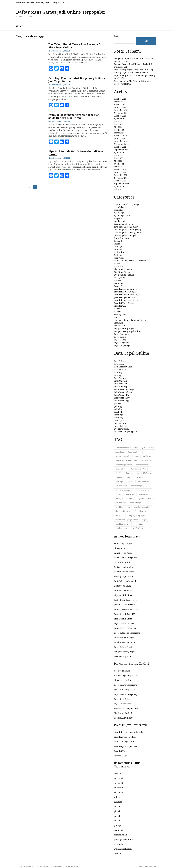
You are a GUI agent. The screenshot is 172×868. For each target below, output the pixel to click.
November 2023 (121, 113)
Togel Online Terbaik (124, 624)
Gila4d (117, 244)
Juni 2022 (118, 158)
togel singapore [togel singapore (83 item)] (122, 528)
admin (54, 51)
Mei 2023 (118, 127)
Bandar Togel (120, 221)
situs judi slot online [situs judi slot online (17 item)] (142, 507)
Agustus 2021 (120, 186)
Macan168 (119, 283)
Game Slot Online (122, 562)
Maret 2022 (119, 167)
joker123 (118, 249)
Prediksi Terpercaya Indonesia (128, 732)
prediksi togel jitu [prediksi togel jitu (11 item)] (123, 507)
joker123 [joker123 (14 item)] (119, 477)
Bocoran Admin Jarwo (124, 718)
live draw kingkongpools (126, 432)
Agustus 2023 (120, 119)
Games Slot (119, 241)
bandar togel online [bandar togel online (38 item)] (124, 465)
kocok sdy (119, 418)
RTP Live (118, 309)
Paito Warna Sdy (122, 398)
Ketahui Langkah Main (125, 642)
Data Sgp (118, 375)
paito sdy (118, 403)
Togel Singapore (122, 343)
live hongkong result (124, 275)
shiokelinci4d (120, 835)
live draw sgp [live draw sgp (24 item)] (136, 486)
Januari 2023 (120, 138)
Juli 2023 (118, 122)
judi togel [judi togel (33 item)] (119, 482)
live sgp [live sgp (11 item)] (119, 494)
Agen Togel (119, 213)
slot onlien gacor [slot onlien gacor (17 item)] (142, 511)
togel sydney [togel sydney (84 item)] (138, 528)
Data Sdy (118, 372)
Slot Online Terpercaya (125, 690)
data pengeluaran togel (125, 235)
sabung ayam (120, 314)
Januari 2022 (120, 172)
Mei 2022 (118, 161)
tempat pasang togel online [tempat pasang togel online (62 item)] (127, 520)
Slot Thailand (120, 326)
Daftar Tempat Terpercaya (126, 558)
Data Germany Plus (123, 367)
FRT (154, 866)
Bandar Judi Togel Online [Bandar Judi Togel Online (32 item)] (126, 460)
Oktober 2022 (120, 147)
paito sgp (118, 406)
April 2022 (119, 164)
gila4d (117, 807)
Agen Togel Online (123, 216)
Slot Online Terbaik (123, 713)
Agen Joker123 (121, 207)
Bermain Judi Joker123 (125, 614)
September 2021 (122, 184)
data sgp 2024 (120, 420)
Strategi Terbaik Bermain (126, 609)
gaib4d (117, 797)
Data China (119, 364)
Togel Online (120, 337)
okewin (117, 854)
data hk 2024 (120, 423)
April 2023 (119, 130)
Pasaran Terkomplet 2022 (126, 708)
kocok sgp (119, 415)
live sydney (119, 278)
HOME (20, 26)
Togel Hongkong (122, 334)
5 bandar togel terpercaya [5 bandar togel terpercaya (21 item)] (126, 448)
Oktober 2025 (120, 99)
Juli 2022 (118, 155)
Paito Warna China (123, 392)
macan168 (119, 830)
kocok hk (118, 412)
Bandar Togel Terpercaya (126, 676)
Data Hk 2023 (120, 370)
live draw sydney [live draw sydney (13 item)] (143, 490)
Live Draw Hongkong (124, 269)
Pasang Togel (120, 286)
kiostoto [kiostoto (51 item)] (131, 482)
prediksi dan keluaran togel (127, 289)
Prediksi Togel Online (124, 303)
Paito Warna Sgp (122, 401)
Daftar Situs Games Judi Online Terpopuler (61, 12)
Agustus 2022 (120, 153)
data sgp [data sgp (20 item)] (129, 473)
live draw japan (121, 429)
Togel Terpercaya (122, 345)
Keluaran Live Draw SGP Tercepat (130, 261)
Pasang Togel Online (124, 576)
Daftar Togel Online (123, 586)
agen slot (118, 210)
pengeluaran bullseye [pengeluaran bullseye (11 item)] (145, 499)
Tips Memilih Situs (123, 595)
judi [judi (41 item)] (129, 477)
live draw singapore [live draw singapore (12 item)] (124, 490)
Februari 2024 (121, 105)
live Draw (119, 266)
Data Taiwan (120, 378)
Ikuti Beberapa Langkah (125, 581)
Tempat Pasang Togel (124, 328)
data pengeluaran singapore (127, 233)
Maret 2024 (119, 102)
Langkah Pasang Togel (125, 652)
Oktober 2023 (120, 116)
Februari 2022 (121, 169)
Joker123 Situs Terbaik (125, 605)
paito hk (118, 409)
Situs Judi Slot (121, 548)
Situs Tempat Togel (123, 544)
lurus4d (118, 281)
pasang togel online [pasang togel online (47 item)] (124, 499)
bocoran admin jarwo (124, 224)
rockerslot (119, 844)
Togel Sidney (120, 340)
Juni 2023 (118, 124)
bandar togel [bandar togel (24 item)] (146, 460)
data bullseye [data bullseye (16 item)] (121, 469)
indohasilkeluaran (123, 849)
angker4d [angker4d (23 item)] (147, 456)
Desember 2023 (121, 110)
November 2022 (121, 144)
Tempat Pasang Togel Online (127, 331)
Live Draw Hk (120, 381)
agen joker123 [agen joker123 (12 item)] (147, 448)
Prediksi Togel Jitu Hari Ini (127, 300)
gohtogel (118, 825)
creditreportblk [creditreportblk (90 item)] (143, 465)
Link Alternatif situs (124, 591)
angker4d (118, 778)
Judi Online (119, 252)
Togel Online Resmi (123, 704)
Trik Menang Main (123, 656)
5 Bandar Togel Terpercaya (127, 204)
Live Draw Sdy (121, 384)
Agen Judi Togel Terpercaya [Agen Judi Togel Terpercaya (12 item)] (127, 456)
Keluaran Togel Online (125, 742)
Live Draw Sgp (121, 387)
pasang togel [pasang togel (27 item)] (143, 494)
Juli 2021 (118, 189)
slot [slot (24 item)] (117, 511)
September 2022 (122, 150)
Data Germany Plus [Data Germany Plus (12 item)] (138, 469)
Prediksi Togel (121, 751)
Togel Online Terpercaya (126, 685)
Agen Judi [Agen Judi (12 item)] (120, 452)
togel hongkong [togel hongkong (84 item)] (122, 524)
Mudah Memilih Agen (124, 638)
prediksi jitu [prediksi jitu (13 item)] (121, 503)
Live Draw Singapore (124, 272)
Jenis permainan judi (124, 567)
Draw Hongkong (122, 238)
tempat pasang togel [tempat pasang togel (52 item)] (136, 516)
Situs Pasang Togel (123, 553)
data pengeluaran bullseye (127, 227)
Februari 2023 (121, 136)
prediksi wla (120, 306)
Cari (116, 36)
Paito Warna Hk (121, 395)
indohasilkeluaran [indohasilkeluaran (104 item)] (144, 473)
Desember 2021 (121, 175)
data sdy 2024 (120, 426)
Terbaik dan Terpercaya (125, 600)
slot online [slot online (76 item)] (120, 516)
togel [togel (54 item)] (144, 520)
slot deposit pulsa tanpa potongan (130, 320)
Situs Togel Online (123, 680)
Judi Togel (119, 258)
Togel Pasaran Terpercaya (126, 694)
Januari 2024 (120, 107)
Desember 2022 (121, 141)
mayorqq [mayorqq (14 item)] (130, 494)
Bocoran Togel (121, 756)
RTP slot (118, 312)
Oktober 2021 (120, 181)
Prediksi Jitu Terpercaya (125, 746)
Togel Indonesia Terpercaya (127, 633)
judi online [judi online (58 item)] (139, 477)
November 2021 (121, 178)
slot (116, 317)
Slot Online (119, 323)
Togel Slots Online (123, 699)
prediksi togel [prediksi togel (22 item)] (136, 503)
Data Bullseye (120, 361)
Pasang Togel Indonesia (125, 628)
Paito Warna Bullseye (124, 389)
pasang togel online (123, 840)
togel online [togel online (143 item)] (138, 524)
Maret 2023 (119, 133)
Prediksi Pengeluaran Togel (127, 295)
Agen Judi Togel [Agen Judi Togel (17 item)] (134, 452)
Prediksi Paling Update (125, 737)
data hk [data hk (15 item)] (119, 473)
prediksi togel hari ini (124, 297)
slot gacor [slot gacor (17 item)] (127, 511)
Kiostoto (118, 264)
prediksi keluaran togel (125, 292)
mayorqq (118, 802)
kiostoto (118, 774)
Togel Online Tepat (123, 647)
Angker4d (119, 218)
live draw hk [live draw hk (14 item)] (143, 482)
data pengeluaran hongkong (127, 230)
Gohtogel (118, 247)
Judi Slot (118, 255)
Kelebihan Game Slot (124, 572)
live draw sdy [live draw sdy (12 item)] (121, 486)
